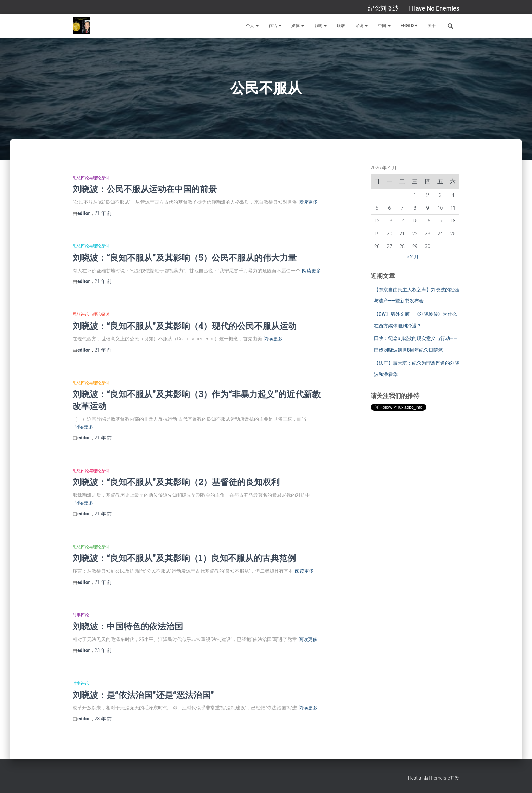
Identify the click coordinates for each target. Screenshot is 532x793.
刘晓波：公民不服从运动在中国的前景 (145, 189)
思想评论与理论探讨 (91, 178)
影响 (320, 26)
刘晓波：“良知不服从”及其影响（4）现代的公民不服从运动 (185, 326)
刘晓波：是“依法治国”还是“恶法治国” (143, 695)
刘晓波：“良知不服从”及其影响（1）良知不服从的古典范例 (184, 558)
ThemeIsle (439, 778)
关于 (432, 26)
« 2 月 (413, 257)
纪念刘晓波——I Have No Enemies (414, 8)
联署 (341, 26)
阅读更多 (308, 202)
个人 (252, 26)
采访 (362, 26)
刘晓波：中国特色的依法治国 (128, 626)
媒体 (298, 26)
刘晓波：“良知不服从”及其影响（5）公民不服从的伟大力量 (185, 257)
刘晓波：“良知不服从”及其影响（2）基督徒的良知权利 (176, 482)
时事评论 (81, 615)
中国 (384, 26)
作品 (275, 26)
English (409, 26)
